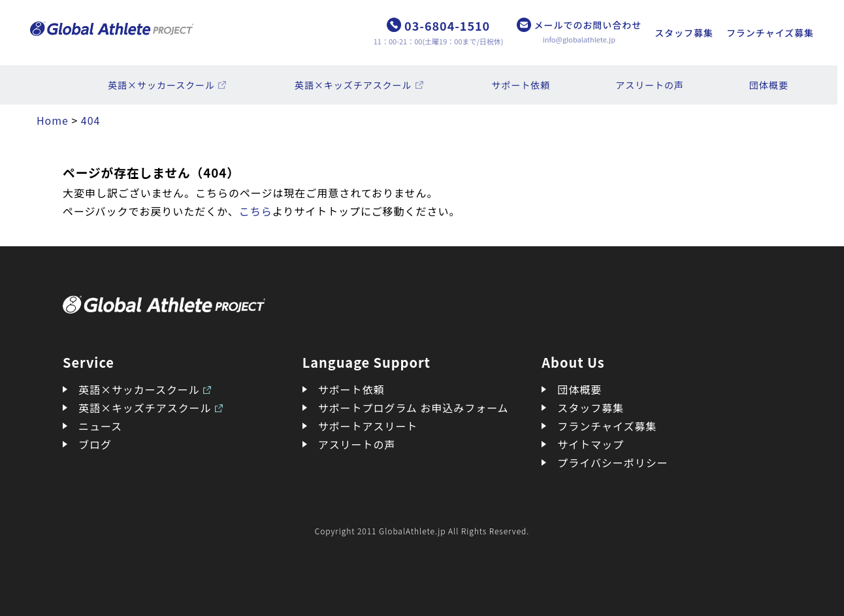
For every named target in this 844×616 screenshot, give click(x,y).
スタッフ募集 (684, 33)
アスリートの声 (650, 85)
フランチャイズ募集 (770, 33)
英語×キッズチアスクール (353, 85)
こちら (256, 211)
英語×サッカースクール (161, 85)
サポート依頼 (521, 85)
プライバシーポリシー (612, 462)
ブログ (95, 444)
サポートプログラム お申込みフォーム (414, 408)
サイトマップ (591, 444)
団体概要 (769, 85)
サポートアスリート (368, 426)
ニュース (100, 426)
